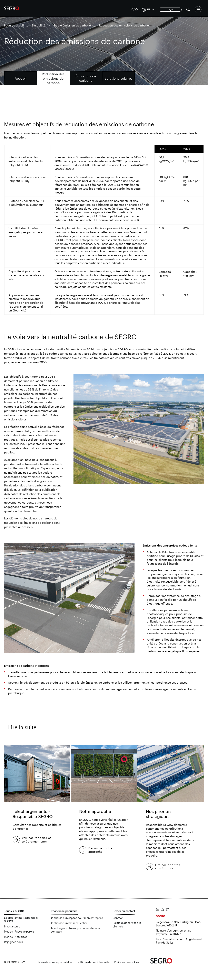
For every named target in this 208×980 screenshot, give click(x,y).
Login (170, 9)
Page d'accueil (14, 25)
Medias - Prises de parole (19, 932)
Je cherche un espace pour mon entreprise (77, 918)
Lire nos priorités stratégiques (168, 867)
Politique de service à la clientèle (127, 925)
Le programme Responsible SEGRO (21, 920)
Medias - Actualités (16, 937)
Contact (118, 918)
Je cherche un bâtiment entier (69, 923)
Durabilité (39, 25)
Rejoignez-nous (13, 942)
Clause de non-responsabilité (54, 962)
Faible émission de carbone (72, 25)
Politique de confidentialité (93, 962)
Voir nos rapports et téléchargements (36, 839)
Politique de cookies (127, 962)
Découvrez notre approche (100, 850)
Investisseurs (12, 926)
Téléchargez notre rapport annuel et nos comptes (75, 930)
